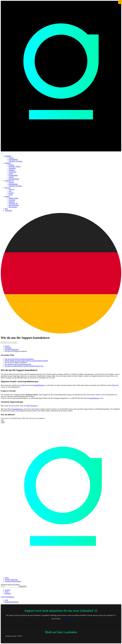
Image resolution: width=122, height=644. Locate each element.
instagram (8, 593)
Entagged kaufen (14, 179)
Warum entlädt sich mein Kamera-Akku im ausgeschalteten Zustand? (26, 361)
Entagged (8, 163)
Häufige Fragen (13, 198)
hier (70, 395)
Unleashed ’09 (13, 203)
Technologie (12, 172)
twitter (7, 592)
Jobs (10, 191)
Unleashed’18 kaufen (15, 186)
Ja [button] (2, 420)
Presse (11, 195)
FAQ (114, 385)
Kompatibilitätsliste (39, 385)
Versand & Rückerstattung (13, 581)
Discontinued (13, 207)
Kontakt (11, 193)
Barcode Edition (14, 205)
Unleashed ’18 (9, 181)
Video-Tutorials (31, 406)
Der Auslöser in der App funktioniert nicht (18, 364)
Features (11, 158)
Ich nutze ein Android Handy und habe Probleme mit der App (24, 366)
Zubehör (11, 177)
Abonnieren (23, 587)
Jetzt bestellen (56, 619)
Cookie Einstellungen (8, 597)
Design (11, 174)
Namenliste (12, 168)
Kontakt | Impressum (11, 580)
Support (7, 196)
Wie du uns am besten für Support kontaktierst (19, 359)
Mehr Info (67, 619)
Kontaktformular (94, 398)
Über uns (8, 188)
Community (8, 210)
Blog (6, 209)
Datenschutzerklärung (12, 602)
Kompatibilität (13, 160)
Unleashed (8, 156)
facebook (8, 590)
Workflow (12, 170)
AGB (6, 600)
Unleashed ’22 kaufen (15, 161)
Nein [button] (3, 422)
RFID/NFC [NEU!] (15, 167)
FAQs (23, 385)
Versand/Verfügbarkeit (12, 350)
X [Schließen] (120, 2)
